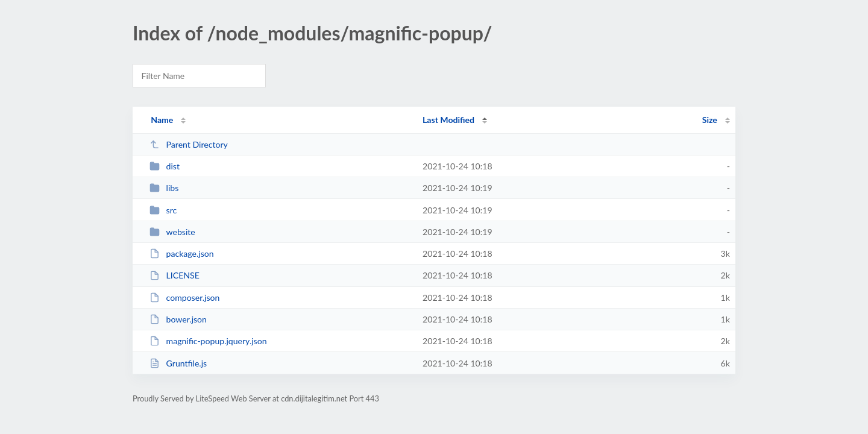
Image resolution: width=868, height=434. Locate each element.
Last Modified (448, 120)
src (163, 210)
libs (164, 188)
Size (710, 120)
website (172, 232)
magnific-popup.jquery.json (208, 341)
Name (162, 120)
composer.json (184, 297)
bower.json (178, 319)
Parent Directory (189, 144)
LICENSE (175, 275)
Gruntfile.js (178, 363)
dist (165, 166)
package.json (181, 253)
